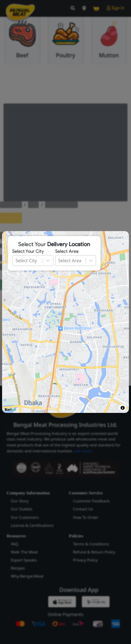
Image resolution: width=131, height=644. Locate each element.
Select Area (67, 251)
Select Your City (28, 251)
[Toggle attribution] (122, 408)
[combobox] (16, 261)
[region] (65, 322)
